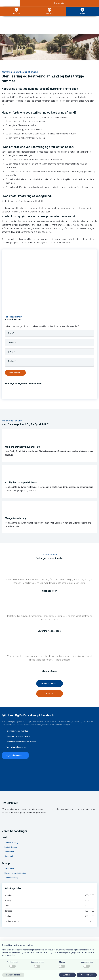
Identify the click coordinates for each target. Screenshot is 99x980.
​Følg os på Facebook (14, 755)
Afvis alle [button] (67, 975)
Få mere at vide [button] (13, 975)
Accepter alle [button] (87, 975)
